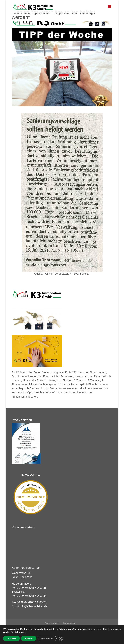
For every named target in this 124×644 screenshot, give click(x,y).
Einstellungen (18, 632)
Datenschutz (52, 623)
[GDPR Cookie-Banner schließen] (60, 638)
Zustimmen (11, 638)
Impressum (69, 623)
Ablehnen (29, 638)
